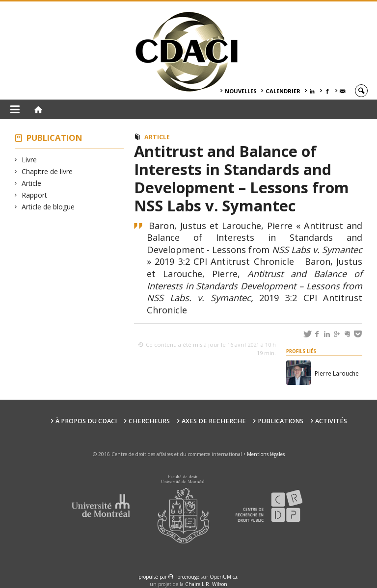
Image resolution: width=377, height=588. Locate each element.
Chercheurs (149, 421)
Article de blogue (48, 207)
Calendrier (283, 91)
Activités (331, 421)
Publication (54, 138)
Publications (281, 421)
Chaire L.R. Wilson (206, 584)
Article (32, 183)
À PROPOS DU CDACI (86, 421)
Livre (29, 160)
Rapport (35, 195)
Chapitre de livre (47, 171)
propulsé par (153, 577)
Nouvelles (241, 91)
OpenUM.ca (223, 577)
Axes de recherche (214, 421)
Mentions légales (266, 454)
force (188, 577)
